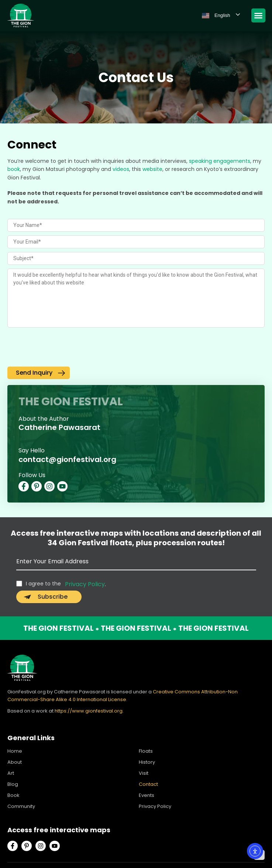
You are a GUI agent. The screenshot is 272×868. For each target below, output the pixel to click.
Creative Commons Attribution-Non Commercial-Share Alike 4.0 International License (123, 696)
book (14, 169)
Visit (144, 773)
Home (15, 751)
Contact (148, 784)
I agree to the (43, 584)
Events (147, 795)
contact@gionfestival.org (67, 459)
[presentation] (63, 349)
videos (121, 169)
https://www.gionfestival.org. (89, 711)
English (216, 15)
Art (11, 773)
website (152, 169)
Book (13, 795)
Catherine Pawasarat (59, 427)
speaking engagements (220, 161)
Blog (13, 784)
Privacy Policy (85, 584)
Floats (146, 751)
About (15, 762)
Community (21, 806)
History (147, 762)
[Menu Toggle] (258, 15)
